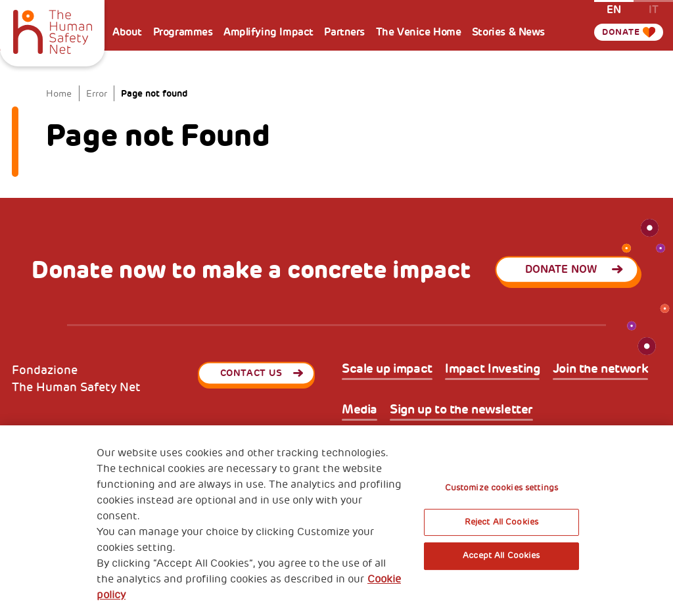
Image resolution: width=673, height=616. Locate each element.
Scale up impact (387, 369)
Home (59, 94)
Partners (344, 32)
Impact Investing (492, 369)
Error (97, 94)
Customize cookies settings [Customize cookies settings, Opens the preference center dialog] (501, 488)
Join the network (600, 369)
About (127, 32)
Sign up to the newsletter (461, 410)
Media (360, 410)
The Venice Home (419, 32)
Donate (620, 32)
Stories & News (508, 32)
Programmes (183, 32)
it (654, 9)
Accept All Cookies (501, 556)
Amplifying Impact (268, 32)
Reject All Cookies (501, 522)
